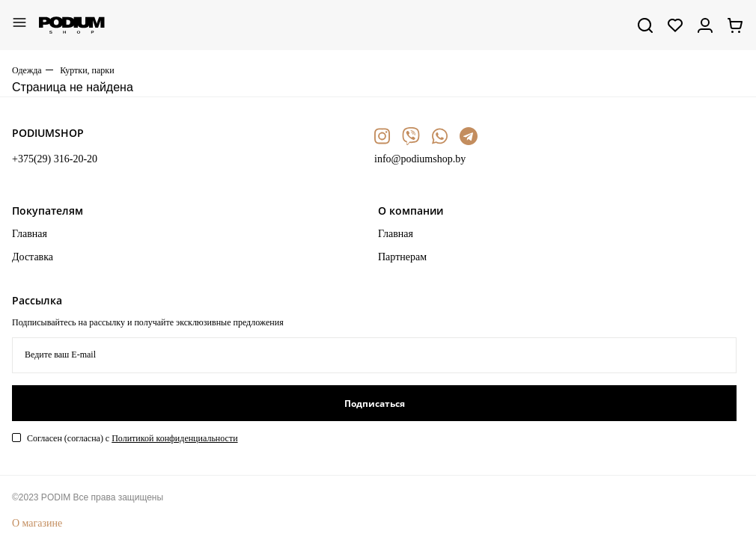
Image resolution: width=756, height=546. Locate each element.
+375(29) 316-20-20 (55, 159)
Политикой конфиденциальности (174, 438)
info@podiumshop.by (420, 159)
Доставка (33, 257)
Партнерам (402, 257)
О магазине (37, 523)
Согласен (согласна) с (132, 438)
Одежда (27, 70)
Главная (30, 234)
